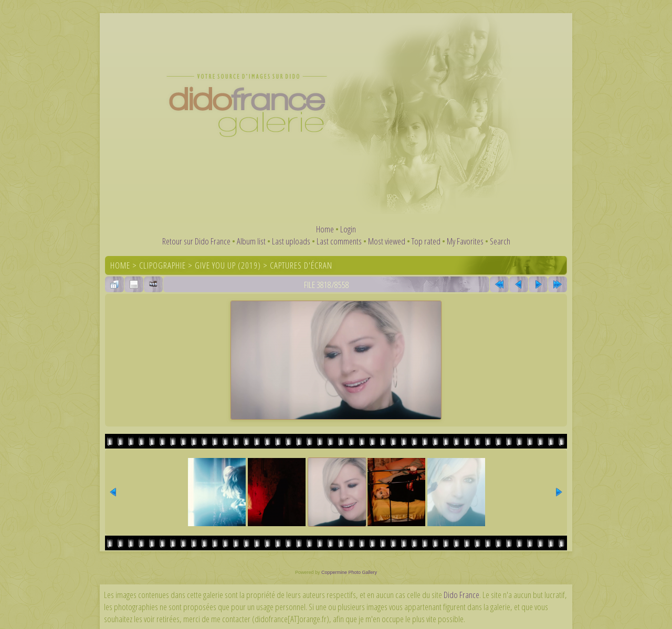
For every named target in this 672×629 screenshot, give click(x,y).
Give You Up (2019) (228, 265)
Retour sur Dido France (196, 241)
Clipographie (162, 265)
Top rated (426, 241)
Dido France (461, 595)
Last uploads (291, 241)
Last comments (339, 241)
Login (348, 229)
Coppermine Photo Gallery (349, 572)
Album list (251, 241)
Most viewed (387, 241)
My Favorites (465, 241)
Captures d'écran (301, 265)
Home (325, 229)
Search (500, 241)
